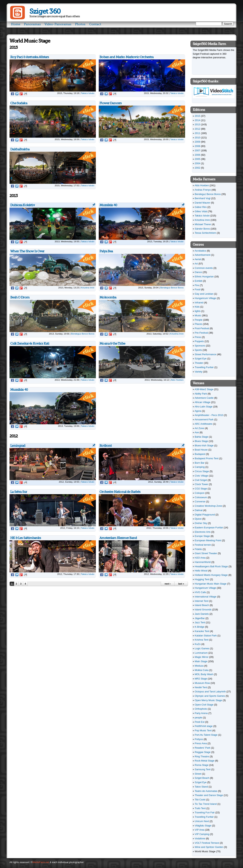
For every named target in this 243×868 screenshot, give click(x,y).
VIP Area (200, 830)
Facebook (13, 94)
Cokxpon (200, 493)
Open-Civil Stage (204, 705)
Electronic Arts (203, 532)
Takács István (88, 93)
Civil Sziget (201, 480)
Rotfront (106, 446)
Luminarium (201, 653)
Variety (199, 372)
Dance (198, 272)
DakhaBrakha (20, 149)
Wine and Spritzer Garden (209, 847)
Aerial (198, 259)
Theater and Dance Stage (209, 795)
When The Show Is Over (27, 251)
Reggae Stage (203, 752)
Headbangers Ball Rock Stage (211, 566)
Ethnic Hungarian (204, 277)
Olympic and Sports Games (210, 696)
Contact (95, 24)
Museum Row (202, 683)
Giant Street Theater (206, 553)
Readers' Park (203, 748)
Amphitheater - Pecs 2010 (209, 415)
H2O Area (200, 558)
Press (198, 337)
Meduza (199, 666)
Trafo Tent (200, 808)
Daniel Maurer (203, 203)
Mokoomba (108, 297)
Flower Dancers (110, 103)
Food (198, 289)
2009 (198, 142)
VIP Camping (202, 834)
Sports (198, 350)
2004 (198, 163)
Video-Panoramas (58, 24)
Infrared (199, 303)
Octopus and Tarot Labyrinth (210, 692)
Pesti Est (200, 722)
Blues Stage (201, 441)
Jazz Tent (200, 622)
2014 (198, 120)
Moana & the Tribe (112, 344)
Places (198, 324)
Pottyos (199, 739)
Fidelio (198, 549)
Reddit (25, 94)
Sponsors (200, 346)
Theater (199, 363)
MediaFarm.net (41, 862)
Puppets (199, 341)
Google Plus (21, 94)
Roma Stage (202, 765)
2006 (198, 155)
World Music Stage (205, 851)
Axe (197, 432)
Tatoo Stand (201, 787)
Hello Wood (201, 571)
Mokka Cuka (202, 670)
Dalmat (199, 510)
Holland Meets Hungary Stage (211, 575)
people (198, 718)
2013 (198, 124)
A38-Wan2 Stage (204, 389)
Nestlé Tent (201, 687)
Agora (198, 411)
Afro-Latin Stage (204, 407)
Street (198, 774)
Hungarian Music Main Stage (211, 584)
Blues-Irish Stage (204, 445)
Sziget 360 (45, 11)
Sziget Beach (202, 778)
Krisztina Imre (88, 288)
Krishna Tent (202, 640)
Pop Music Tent (203, 730)
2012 (198, 129)
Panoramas (32, 24)
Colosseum (201, 497)
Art (196, 264)
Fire (197, 285)
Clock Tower (202, 484)
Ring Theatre (202, 756)
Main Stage (201, 661)
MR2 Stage (201, 679)
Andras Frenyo (203, 190)
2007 (198, 150)
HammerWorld (203, 562)
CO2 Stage (201, 489)
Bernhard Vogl (203, 198)
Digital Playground (205, 515)
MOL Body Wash (204, 674)
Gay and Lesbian (204, 294)
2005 (198, 159)
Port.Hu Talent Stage (206, 735)
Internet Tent (202, 601)
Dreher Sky (201, 523)
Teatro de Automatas (206, 791)
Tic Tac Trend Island (206, 804)
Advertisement (202, 255)
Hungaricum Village (206, 298)
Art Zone (199, 428)
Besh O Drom (20, 297)
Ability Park (201, 394)
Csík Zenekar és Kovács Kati (30, 344)
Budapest (200, 454)
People (199, 320)
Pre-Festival (201, 333)
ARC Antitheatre (203, 424)
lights (198, 311)
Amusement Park (204, 419)
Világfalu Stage (203, 826)
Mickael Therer (203, 224)
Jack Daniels (202, 614)
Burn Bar (200, 463)
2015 (198, 116)
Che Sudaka (19, 103)
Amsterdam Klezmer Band (118, 538)
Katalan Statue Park (206, 636)
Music (198, 315)
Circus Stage (202, 471)
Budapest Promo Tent (207, 458)
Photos (80, 24)
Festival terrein (203, 545)
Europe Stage (202, 536)
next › (168, 584)
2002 (198, 168)
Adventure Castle (204, 398)
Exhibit (198, 281)
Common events (204, 268)
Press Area (201, 743)
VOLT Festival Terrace (207, 843)
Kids (197, 307)
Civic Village (202, 476)
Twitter (17, 94)
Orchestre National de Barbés (120, 492)
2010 (198, 138)
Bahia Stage (202, 437)
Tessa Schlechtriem (206, 233)
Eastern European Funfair (209, 528)
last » (181, 584)
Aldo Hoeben (177, 380)
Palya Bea (106, 251)
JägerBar (200, 618)
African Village (202, 402)
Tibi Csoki (200, 800)
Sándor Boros (202, 229)
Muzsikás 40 (108, 205)
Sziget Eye (201, 359)
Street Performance (206, 354)
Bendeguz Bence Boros (172, 288)
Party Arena (201, 713)
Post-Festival (202, 328)
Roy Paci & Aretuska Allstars (30, 57)
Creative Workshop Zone (208, 506)
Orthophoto (201, 709)
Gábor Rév (201, 207)
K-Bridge (200, 627)
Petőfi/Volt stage (204, 726)
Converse (200, 501)
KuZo (198, 644)
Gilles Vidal (201, 211)
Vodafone (200, 838)
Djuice (198, 519)
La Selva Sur (19, 492)
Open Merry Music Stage (208, 700)
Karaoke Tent (202, 631)
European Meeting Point (208, 540)
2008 (198, 146)
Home (16, 24)
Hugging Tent (202, 579)
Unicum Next (202, 821)
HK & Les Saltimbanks (26, 538)
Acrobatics (200, 251)
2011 (198, 133)
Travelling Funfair (204, 367)
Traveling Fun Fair (205, 812)
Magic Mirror (202, 657)
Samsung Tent (203, 769)
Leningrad (18, 446)
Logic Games (202, 648)
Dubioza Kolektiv (22, 205)
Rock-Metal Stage (205, 761)
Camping (200, 467)
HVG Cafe (200, 592)
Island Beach (202, 605)
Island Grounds (203, 610)
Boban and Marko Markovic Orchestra (126, 57)
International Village (206, 597)
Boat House (201, 450)
